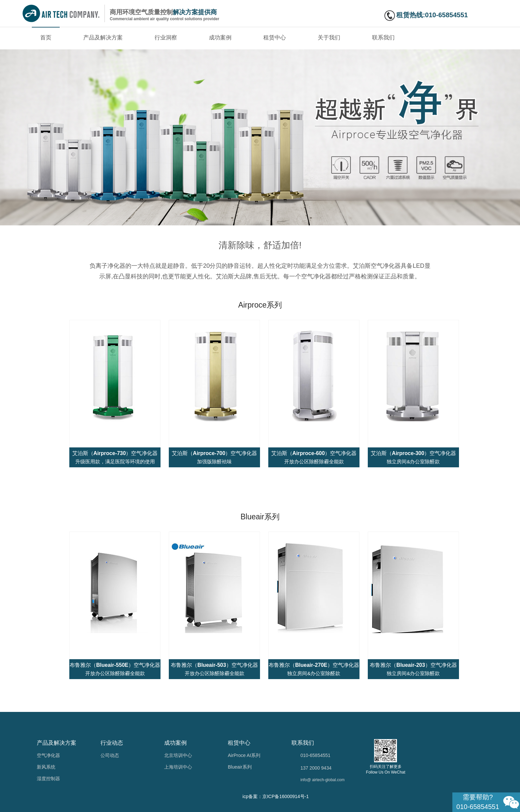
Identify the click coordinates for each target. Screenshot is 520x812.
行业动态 (112, 743)
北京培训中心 (178, 755)
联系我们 (383, 38)
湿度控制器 (48, 779)
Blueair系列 (240, 767)
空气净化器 (48, 755)
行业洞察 (166, 38)
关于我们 (329, 38)
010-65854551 (315, 755)
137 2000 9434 (316, 768)
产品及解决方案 (103, 38)
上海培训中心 (178, 767)
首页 (46, 38)
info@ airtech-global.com (323, 780)
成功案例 (220, 38)
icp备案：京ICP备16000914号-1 (276, 796)
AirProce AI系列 (244, 755)
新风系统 (46, 767)
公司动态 (110, 755)
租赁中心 (275, 38)
